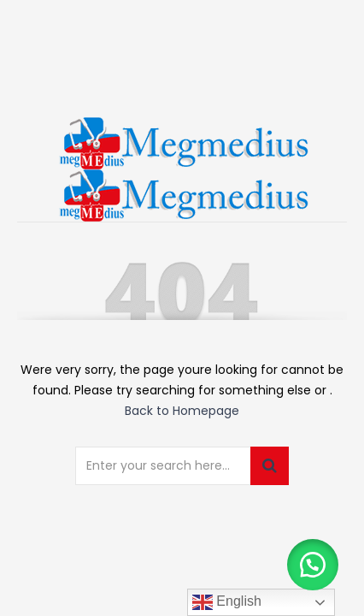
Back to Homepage (182, 411)
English (227, 602)
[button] (313, 565)
